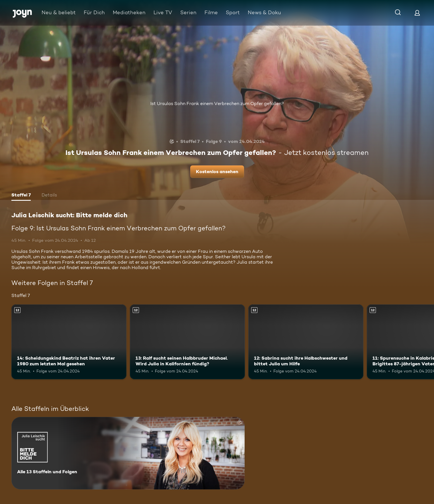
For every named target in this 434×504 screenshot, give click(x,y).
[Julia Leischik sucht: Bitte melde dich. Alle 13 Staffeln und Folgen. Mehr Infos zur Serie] (128, 453)
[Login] (417, 13)
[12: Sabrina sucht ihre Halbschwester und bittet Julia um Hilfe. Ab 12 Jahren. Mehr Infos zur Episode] (306, 342)
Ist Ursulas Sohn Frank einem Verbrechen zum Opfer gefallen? (217, 104)
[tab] (21, 196)
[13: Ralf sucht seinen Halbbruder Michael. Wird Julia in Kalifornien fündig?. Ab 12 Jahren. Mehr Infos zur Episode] (187, 342)
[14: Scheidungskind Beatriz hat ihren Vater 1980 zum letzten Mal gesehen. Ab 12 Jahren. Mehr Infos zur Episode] (69, 342)
